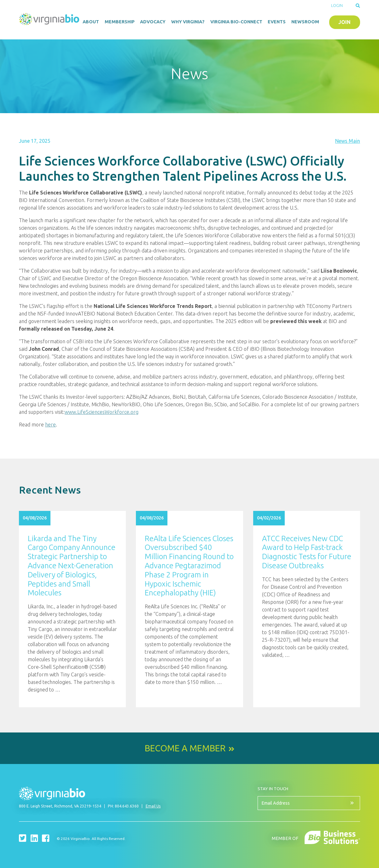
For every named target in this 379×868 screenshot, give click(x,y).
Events (277, 22)
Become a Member (185, 748)
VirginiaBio (49, 20)
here (50, 425)
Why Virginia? (188, 22)
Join (344, 22)
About (91, 22)
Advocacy (153, 22)
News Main (348, 141)
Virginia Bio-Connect (236, 22)
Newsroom (305, 22)
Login (337, 6)
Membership (120, 22)
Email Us (153, 806)
